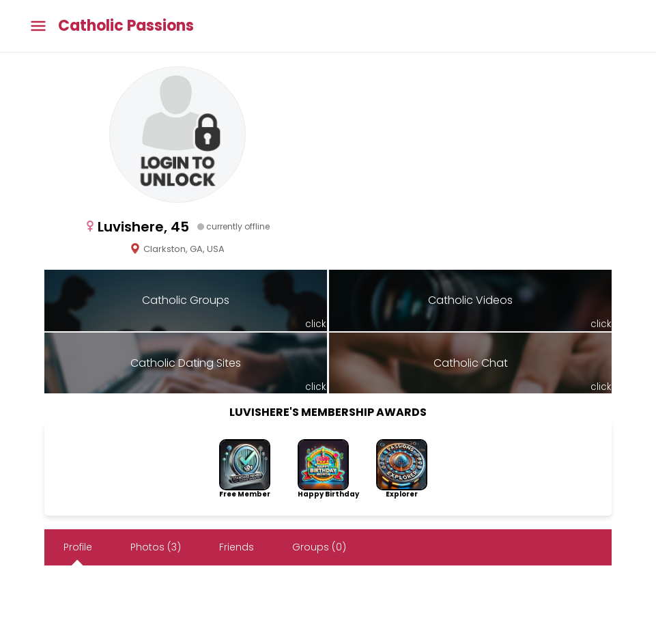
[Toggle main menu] (38, 26)
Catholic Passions (126, 26)
